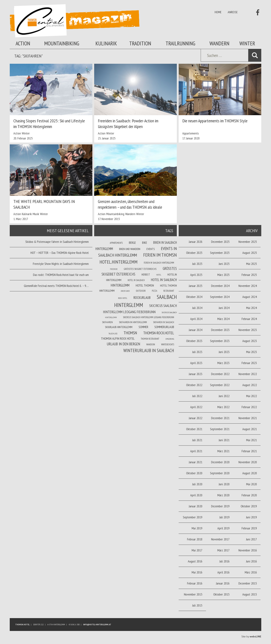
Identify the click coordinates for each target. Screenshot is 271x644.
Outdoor (141, 291)
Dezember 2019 (220, 506)
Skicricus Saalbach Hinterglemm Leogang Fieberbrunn (149, 317)
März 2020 (223, 495)
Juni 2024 (224, 308)
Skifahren (107, 322)
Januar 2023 (196, 374)
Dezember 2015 (248, 583)
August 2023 (250, 341)
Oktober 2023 (194, 341)
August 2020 (250, 473)
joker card (125, 291)
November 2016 (248, 550)
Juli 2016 (224, 561)
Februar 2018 (195, 539)
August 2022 (250, 385)
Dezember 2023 (220, 330)
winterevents (168, 344)
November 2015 (193, 594)
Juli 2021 (197, 440)
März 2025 (223, 275)
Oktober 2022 (194, 385)
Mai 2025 (252, 264)
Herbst (146, 274)
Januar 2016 (223, 583)
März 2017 (223, 550)
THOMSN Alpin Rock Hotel (118, 338)
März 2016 (251, 572)
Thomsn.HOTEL (22, 624)
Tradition (140, 43)
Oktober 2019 (249, 506)
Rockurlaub (142, 298)
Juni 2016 (251, 561)
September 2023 (220, 341)
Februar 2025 (249, 275)
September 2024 (220, 297)
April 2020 (196, 495)
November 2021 (248, 418)
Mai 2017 (197, 550)
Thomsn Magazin (75, 21)
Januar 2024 (196, 330)
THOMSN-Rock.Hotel (159, 333)
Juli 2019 (224, 517)
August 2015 (250, 594)
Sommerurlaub (164, 327)
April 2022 (196, 407)
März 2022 (223, 407)
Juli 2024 (197, 308)
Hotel (159, 275)
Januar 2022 (196, 418)
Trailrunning (180, 43)
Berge (132, 243)
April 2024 (196, 319)
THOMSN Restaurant (150, 339)
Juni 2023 (224, 352)
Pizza (155, 291)
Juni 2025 (224, 264)
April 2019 (223, 528)
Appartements (191, 133)
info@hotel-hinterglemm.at (97, 624)
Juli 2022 (197, 396)
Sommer (143, 327)
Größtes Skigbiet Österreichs (140, 269)
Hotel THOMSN (145, 285)
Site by (251, 636)
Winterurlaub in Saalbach (149, 350)
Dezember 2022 (220, 374)
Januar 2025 (196, 286)
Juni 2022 (224, 396)
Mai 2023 (252, 352)
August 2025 (250, 253)
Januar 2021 (196, 462)
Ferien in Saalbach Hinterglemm (159, 263)
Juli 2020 (197, 484)
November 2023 (248, 330)
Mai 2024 (252, 308)
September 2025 (220, 253)
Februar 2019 (249, 528)
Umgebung (170, 339)
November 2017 (220, 539)
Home (218, 12)
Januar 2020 (196, 506)
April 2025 (196, 275)
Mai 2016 (197, 572)
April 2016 (223, 572)
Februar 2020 (249, 495)
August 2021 (250, 429)
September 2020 (220, 473)
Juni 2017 (251, 539)
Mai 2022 (252, 396)
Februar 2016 (195, 583)
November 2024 (248, 286)
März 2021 (223, 451)
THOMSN (130, 333)
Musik (36, 214)
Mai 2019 (197, 528)
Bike (145, 243)
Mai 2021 (252, 440)
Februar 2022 (249, 407)
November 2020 (248, 462)
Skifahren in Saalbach (164, 322)
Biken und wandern (130, 249)
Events (151, 249)
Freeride (114, 269)
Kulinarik (106, 43)
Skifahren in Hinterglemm (133, 322)
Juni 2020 (224, 484)
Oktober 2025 (194, 253)
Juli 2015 (197, 605)
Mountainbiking (62, 43)
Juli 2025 (197, 264)
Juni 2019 (251, 517)
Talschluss (113, 334)
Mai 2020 (252, 484)
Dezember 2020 (220, 462)
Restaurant (169, 291)
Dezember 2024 (220, 286)
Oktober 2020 (194, 473)
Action (23, 43)
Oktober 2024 (194, 297)
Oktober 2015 (221, 594)
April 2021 (196, 451)
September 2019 (193, 517)
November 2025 (248, 242)
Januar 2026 (196, 242)
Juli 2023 (197, 352)
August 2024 (250, 297)
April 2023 (196, 363)
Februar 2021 (249, 451)
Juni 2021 (224, 440)
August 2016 (195, 561)
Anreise (233, 12)
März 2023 (223, 363)
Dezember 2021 (220, 418)
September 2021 (220, 429)
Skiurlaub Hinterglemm (119, 327)
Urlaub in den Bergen (123, 344)
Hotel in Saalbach (136, 280)
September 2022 (220, 385)
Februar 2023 (249, 363)
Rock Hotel (123, 298)
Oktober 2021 (194, 429)
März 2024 (223, 319)
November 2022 (248, 374)
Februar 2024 (249, 319)
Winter (247, 43)
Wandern (219, 43)
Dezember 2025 (220, 242)
